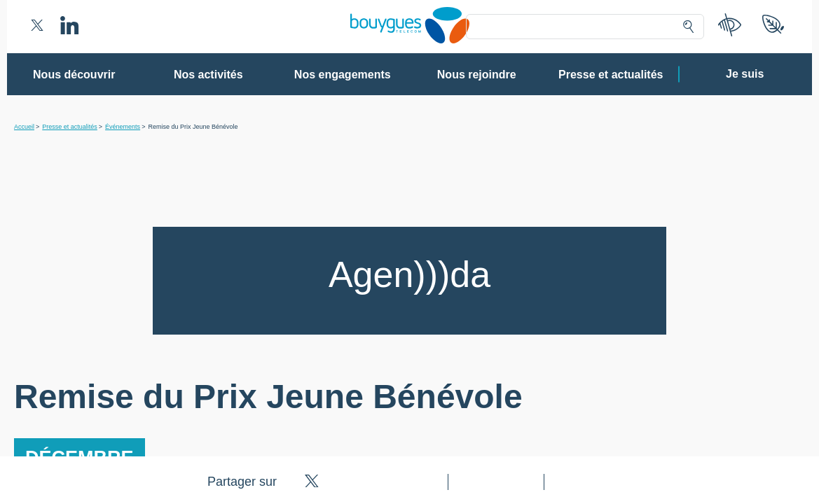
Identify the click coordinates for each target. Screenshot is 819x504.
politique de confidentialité (495, 398)
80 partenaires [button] (312, 164)
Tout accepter (467, 430)
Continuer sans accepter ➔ (613, 76)
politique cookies (589, 398)
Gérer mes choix (364, 430)
